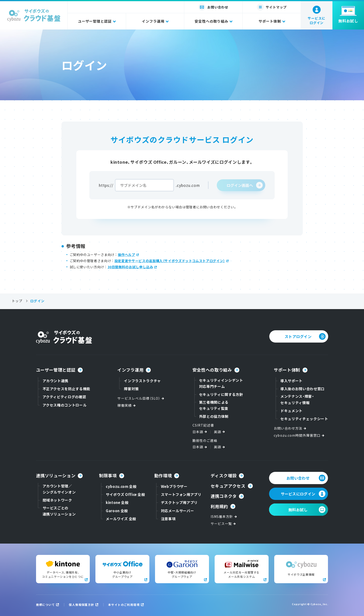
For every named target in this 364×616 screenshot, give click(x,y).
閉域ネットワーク (57, 500)
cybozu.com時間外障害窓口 (299, 435)
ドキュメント (291, 411)
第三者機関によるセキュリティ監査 (214, 405)
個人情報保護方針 (82, 605)
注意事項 (168, 519)
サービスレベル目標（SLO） (141, 398)
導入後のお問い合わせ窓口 (303, 389)
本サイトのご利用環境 (124, 605)
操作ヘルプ (126, 255)
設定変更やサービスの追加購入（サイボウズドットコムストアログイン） (170, 261)
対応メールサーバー (178, 511)
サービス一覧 (224, 524)
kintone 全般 (117, 502)
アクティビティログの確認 (64, 397)
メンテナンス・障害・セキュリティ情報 (297, 399)
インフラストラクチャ (142, 381)
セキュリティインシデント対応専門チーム (221, 383)
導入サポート (291, 381)
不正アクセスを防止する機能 (66, 389)
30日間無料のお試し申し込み (130, 267)
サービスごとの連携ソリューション (59, 511)
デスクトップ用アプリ (179, 502)
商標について (46, 605)
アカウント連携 (55, 381)
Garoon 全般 (117, 511)
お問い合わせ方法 (290, 428)
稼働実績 (127, 405)
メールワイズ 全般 (121, 519)
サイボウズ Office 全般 (125, 494)
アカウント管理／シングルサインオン (59, 489)
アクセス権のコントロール (65, 405)
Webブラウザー (174, 486)
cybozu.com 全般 (121, 486)
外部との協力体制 (214, 416)
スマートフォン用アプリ (181, 494)
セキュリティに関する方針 (221, 394)
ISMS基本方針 (224, 517)
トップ (17, 301)
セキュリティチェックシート (304, 419)
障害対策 (131, 389)
